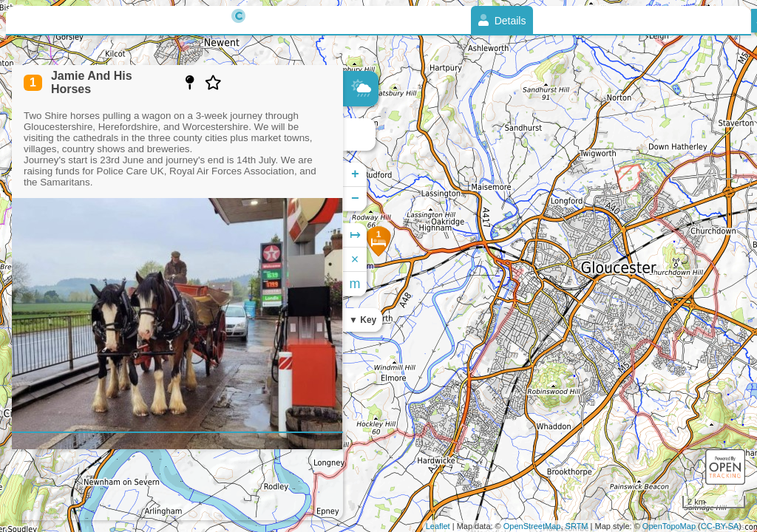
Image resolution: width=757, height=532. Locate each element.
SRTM (577, 526)
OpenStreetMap (532, 526)
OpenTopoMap (669, 526)
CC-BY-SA (720, 526)
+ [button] (355, 174)
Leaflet (438, 526)
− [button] (355, 199)
